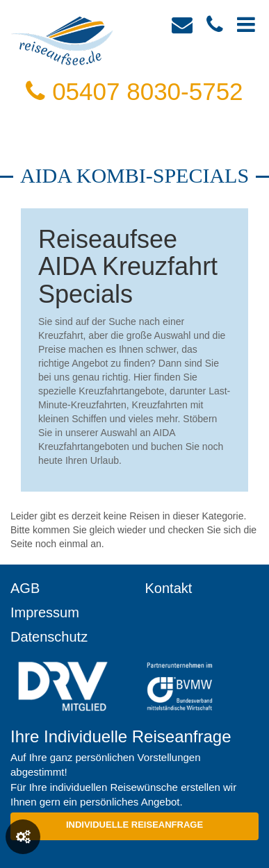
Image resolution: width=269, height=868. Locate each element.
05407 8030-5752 (134, 91)
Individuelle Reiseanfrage (134, 825)
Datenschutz (49, 637)
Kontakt (169, 588)
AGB (25, 588)
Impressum (45, 612)
